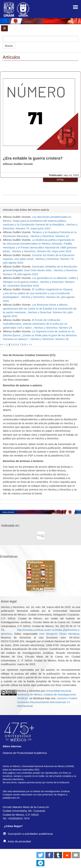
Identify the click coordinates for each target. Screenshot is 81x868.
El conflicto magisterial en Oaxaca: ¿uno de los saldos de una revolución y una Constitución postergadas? (38, 293)
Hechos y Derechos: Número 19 (50, 236)
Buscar (9, 46)
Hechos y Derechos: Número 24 (53, 328)
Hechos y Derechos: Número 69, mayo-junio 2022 (42, 251)
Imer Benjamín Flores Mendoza (59, 634)
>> (30, 345)
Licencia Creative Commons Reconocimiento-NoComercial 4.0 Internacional (47, 702)
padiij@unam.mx (11, 798)
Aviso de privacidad (17, 841)
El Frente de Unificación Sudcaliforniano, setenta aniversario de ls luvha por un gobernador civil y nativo (35, 324)
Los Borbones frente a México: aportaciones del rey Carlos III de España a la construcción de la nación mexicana (40, 308)
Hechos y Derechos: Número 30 (50, 339)
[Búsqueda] (40, 39)
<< (2, 345)
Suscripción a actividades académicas (28, 834)
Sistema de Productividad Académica (25, 753)
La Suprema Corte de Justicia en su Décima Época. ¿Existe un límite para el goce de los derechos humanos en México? (40, 335)
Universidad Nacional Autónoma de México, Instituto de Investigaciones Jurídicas (47, 695)
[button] (40, 855)
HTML (60, 180)
